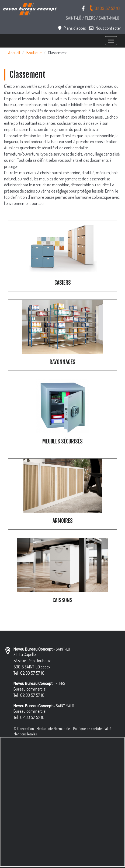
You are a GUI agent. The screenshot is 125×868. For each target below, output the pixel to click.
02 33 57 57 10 (104, 8)
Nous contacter (105, 28)
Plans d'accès (72, 28)
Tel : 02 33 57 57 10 (29, 673)
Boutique (34, 53)
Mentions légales (25, 734)
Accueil (14, 53)
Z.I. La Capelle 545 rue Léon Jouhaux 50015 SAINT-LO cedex (32, 661)
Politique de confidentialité (92, 729)
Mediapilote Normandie (53, 729)
